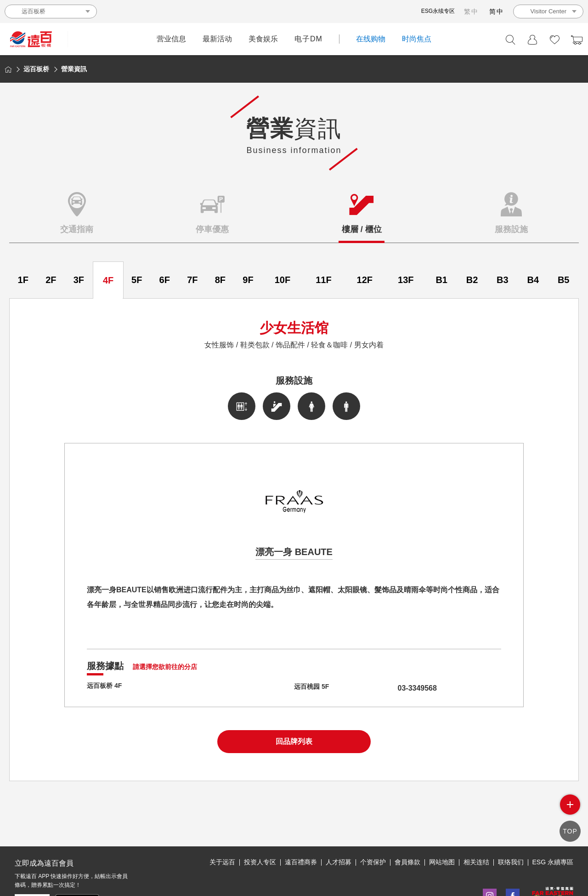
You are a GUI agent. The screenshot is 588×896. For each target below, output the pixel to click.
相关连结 (476, 820)
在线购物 (371, 39)
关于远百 (222, 820)
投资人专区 (260, 820)
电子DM (308, 39)
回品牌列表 (294, 741)
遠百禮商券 (301, 820)
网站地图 (442, 820)
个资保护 (373, 820)
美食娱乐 (263, 39)
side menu (570, 808)
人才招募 (339, 820)
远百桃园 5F (314, 688)
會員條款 (407, 820)
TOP (570, 832)
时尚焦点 (417, 39)
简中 (497, 11)
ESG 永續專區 (553, 820)
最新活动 (217, 39)
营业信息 (171, 39)
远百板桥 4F (107, 688)
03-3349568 (400, 688)
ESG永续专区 (438, 11)
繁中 (471, 11)
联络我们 (511, 820)
